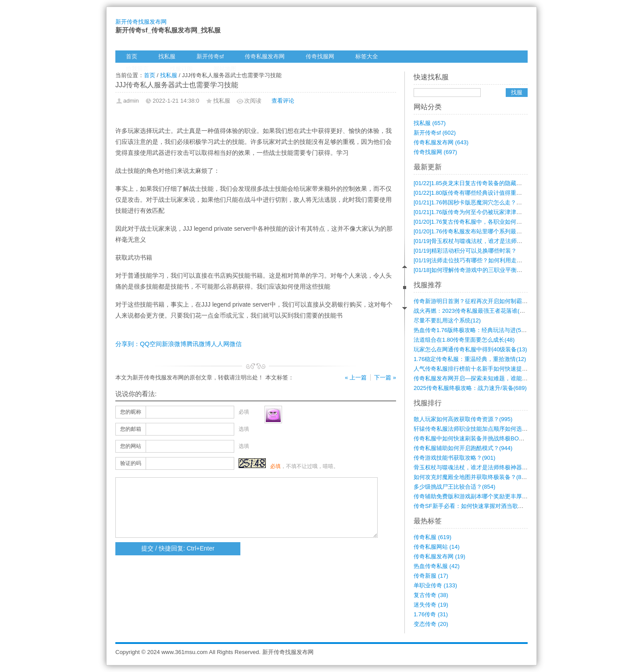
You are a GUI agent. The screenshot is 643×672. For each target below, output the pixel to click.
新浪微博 (174, 344)
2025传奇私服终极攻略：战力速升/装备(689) (470, 388)
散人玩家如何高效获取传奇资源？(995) (463, 419)
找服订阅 (181, 69)
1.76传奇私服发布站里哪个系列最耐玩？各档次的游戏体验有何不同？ (511, 231)
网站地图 (225, 69)
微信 (236, 344)
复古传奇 (431, 595)
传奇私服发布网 (265, 56)
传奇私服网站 (437, 547)
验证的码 (131, 463)
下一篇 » (385, 377)
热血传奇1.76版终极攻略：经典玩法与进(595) (472, 330)
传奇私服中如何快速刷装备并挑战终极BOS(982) (475, 438)
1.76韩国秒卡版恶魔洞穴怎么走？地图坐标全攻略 (485, 202)
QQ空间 (151, 344)
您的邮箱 (131, 429)
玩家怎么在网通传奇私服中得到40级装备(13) (470, 349)
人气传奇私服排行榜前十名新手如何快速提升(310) (477, 369)
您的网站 (131, 446)
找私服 (167, 56)
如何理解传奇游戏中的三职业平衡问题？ (474, 270)
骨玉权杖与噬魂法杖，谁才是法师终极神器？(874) (477, 467)
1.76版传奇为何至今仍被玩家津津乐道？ (473, 212)
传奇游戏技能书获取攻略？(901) (454, 458)
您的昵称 (131, 412)
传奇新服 (431, 576)
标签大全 (367, 56)
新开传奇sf (210, 56)
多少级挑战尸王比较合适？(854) (454, 487)
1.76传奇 (431, 614)
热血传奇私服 (437, 566)
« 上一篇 (356, 377)
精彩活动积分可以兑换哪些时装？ (465, 251)
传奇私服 (432, 537)
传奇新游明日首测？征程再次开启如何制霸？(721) (477, 301)
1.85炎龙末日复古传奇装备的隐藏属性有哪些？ (482, 183)
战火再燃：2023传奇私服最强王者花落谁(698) (472, 311)
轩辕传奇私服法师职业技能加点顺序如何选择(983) (477, 429)
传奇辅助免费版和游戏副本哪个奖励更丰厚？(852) (477, 496)
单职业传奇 (435, 585)
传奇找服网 (320, 56)
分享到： (128, 344)
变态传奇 (431, 624)
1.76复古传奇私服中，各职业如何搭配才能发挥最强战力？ (496, 222)
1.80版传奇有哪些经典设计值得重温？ (471, 193)
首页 (132, 56)
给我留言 (137, 69)
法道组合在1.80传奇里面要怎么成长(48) (464, 340)
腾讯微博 (199, 344)
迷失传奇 (431, 605)
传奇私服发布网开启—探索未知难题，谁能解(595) (477, 378)
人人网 (220, 344)
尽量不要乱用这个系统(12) (447, 320)
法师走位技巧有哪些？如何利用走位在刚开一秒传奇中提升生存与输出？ (514, 260)
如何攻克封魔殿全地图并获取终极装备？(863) (472, 477)
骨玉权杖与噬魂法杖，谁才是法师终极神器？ (479, 241)
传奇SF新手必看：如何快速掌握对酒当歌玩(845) (475, 506)
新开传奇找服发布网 (141, 22)
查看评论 (283, 101)
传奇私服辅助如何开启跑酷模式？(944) (463, 448)
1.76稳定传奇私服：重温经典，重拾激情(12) (470, 359)
